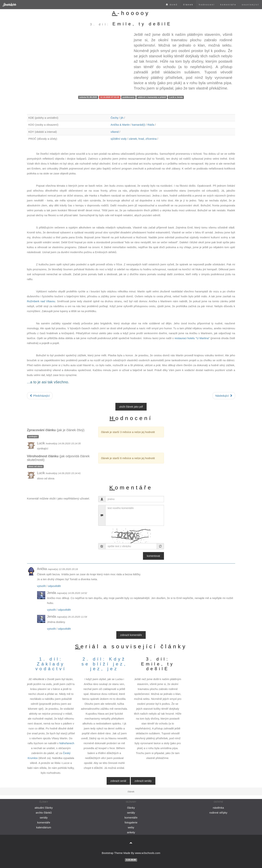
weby (131, 827)
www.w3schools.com (148, 853)
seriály (44, 818)
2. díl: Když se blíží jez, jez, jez (104, 664)
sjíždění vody (119, 139)
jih (122, 118)
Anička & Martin (120, 125)
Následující (224, 396)
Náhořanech (67, 743)
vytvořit (41, 586)
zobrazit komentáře (131, 635)
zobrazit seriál (118, 781)
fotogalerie (131, 822)
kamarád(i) (139, 125)
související (251, 5)
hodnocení (207, 5)
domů (172, 5)
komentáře (228, 5)
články (131, 808)
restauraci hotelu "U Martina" (192, 338)
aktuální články (44, 808)
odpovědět (54, 586)
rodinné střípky (218, 813)
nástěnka (218, 808)
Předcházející (40, 396)
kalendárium (44, 827)
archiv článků (44, 813)
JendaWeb (9, 4)
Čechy (115, 118)
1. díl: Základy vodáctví (51, 664)
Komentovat (153, 556)
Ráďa (151, 125)
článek (188, 5)
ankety (131, 832)
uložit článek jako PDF (131, 407)
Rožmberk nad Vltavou (41, 301)
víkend (115, 132)
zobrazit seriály (143, 781)
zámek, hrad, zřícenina (143, 139)
